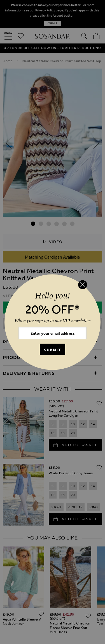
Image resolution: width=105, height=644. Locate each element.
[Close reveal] (83, 285)
